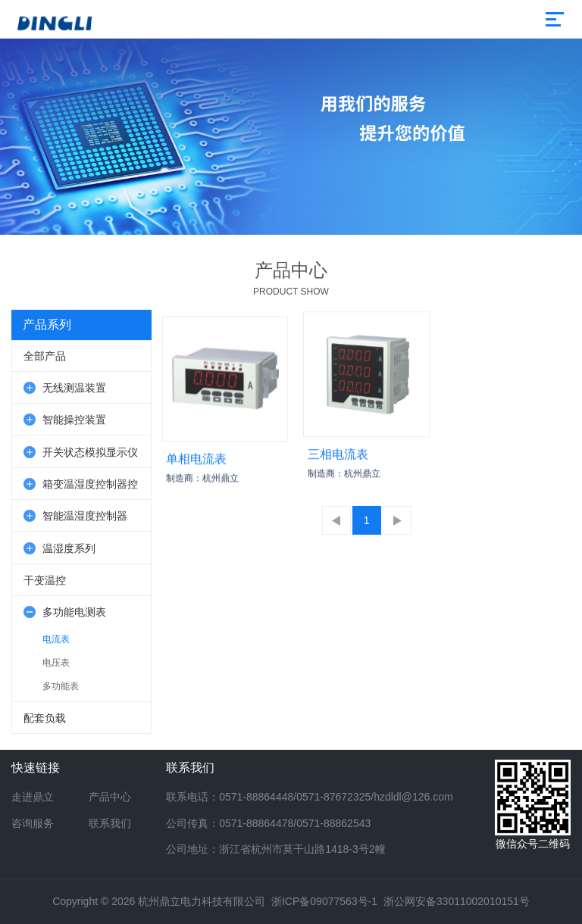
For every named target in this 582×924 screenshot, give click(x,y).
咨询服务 (33, 823)
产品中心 (110, 797)
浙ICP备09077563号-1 (324, 901)
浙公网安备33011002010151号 (457, 901)
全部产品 (45, 356)
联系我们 (110, 823)
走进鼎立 (33, 797)
